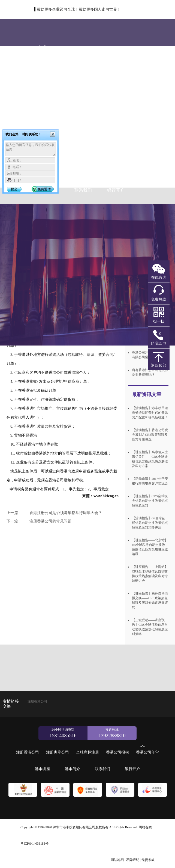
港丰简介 (73, 769)
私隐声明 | (133, 860)
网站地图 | (118, 860)
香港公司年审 (83, 163)
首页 (50, 78)
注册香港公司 (84, 78)
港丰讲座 (116, 163)
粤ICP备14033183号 (34, 844)
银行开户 (116, 190)
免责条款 (148, 860)
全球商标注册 (111, 136)
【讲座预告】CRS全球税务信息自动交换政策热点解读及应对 (150, 501)
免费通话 (44, 189)
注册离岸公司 (50, 106)
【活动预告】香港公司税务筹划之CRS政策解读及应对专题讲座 (150, 435)
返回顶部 (159, 365)
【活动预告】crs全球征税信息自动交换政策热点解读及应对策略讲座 (150, 523)
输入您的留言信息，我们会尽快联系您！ (31, 149)
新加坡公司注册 (79, 127)
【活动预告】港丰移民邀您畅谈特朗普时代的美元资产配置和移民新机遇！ (150, 413)
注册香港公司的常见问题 (39, 521)
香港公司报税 (117, 752)
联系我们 (83, 190)
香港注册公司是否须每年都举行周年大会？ (54, 513)
